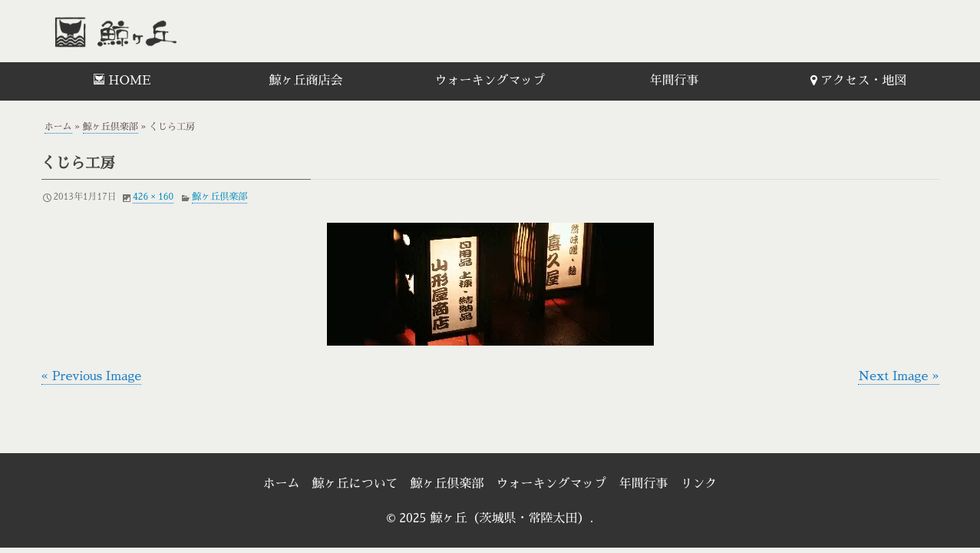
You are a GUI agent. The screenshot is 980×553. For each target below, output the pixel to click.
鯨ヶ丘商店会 (305, 81)
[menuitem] (122, 81)
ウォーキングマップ (490, 81)
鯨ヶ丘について (355, 484)
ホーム (58, 127)
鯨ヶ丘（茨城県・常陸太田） (149, 31)
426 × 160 (153, 197)
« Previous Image (92, 376)
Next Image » (898, 376)
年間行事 (674, 81)
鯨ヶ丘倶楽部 (111, 127)
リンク (699, 484)
